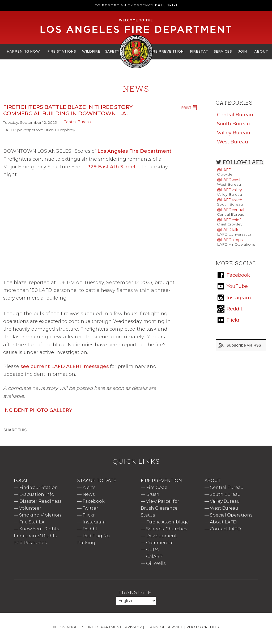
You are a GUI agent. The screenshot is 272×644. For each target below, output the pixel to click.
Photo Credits (203, 627)
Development (161, 536)
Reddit (90, 529)
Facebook (94, 501)
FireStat (199, 51)
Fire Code (157, 487)
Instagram (94, 522)
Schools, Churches (167, 529)
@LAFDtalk (228, 230)
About (261, 51)
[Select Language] (136, 601)
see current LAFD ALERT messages (65, 366)
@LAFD (224, 170)
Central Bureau (77, 122)
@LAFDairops (230, 240)
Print (189, 107)
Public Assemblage (167, 522)
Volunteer (30, 508)
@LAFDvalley (229, 190)
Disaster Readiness (40, 501)
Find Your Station (39, 487)
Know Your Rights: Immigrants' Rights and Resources (37, 536)
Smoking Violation (40, 515)
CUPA (152, 550)
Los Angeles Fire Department (135, 151)
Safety (112, 51)
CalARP (154, 556)
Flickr (89, 515)
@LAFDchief (229, 220)
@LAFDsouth (230, 200)
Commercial (160, 543)
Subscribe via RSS (244, 345)
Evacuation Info (37, 494)
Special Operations (231, 515)
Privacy (133, 627)
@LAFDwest (229, 180)
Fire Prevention (167, 51)
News (89, 494)
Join (243, 51)
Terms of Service (164, 627)
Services (223, 51)
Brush (153, 494)
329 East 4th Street (112, 167)
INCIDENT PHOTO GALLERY (38, 410)
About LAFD (223, 522)
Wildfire (91, 51)
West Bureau (233, 142)
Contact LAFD (225, 529)
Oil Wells (156, 563)
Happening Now (24, 51)
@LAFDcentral (231, 210)
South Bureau (233, 124)
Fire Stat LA (32, 522)
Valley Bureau (234, 133)
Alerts (89, 487)
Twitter (90, 508)
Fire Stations (62, 51)
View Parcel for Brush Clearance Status (160, 508)
